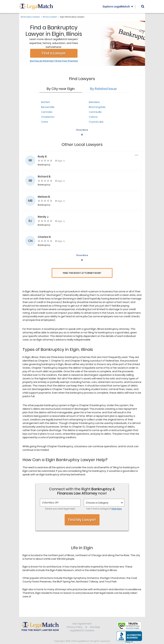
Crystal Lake (96, 122)
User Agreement (82, 617)
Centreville (95, 112)
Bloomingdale (97, 107)
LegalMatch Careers (82, 624)
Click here (117, 502)
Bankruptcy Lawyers (30, 17)
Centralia (47, 112)
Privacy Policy (75, 621)
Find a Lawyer (54, 53)
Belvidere (94, 102)
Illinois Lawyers (50, 17)
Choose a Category (97, 496)
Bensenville (48, 107)
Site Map (95, 621)
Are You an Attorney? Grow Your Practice (54, 61)
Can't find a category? (104, 502)
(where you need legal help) (60, 502)
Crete (45, 122)
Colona (93, 117)
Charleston (48, 117)
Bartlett (46, 102)
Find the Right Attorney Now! (82, 273)
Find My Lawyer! (82, 513)
